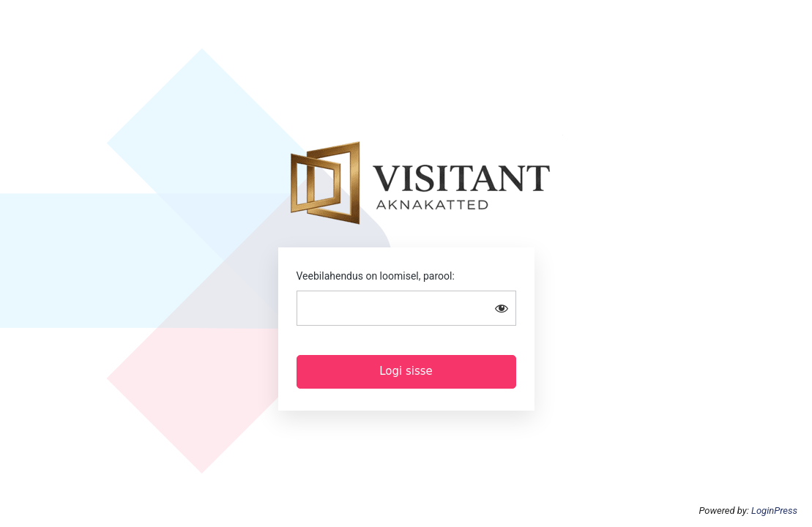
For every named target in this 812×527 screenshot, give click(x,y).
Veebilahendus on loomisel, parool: (376, 276)
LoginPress (774, 511)
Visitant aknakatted (421, 180)
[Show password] (502, 308)
